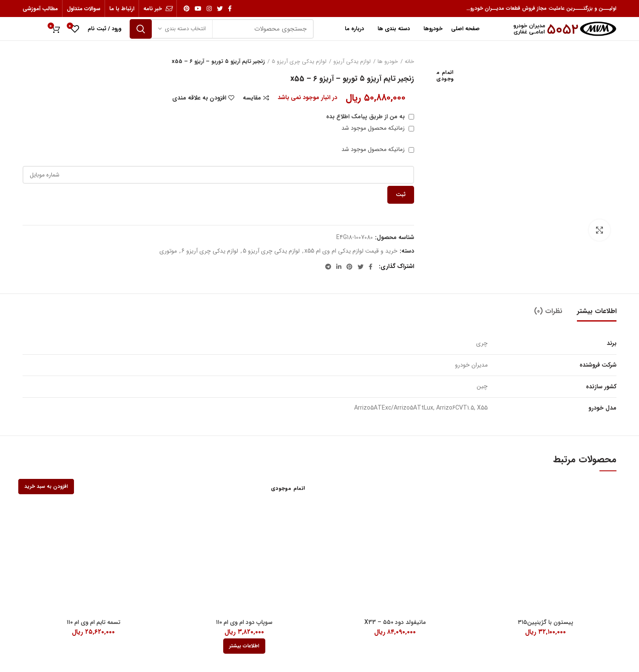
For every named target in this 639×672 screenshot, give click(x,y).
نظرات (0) (548, 311)
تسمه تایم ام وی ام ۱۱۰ (94, 622)
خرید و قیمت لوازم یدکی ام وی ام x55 (351, 251)
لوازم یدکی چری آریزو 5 (299, 62)
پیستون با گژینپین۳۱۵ (545, 622)
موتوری (168, 251)
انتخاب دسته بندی (185, 29)
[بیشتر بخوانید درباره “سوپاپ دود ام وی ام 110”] (244, 646)
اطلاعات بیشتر (597, 311)
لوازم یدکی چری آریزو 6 (210, 251)
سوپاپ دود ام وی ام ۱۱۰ (244, 622)
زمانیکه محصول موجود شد (378, 128)
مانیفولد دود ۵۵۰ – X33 (395, 622)
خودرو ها (388, 62)
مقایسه (252, 98)
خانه (409, 62)
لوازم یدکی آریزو (352, 62)
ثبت (401, 195)
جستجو (141, 29)
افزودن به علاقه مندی (199, 98)
